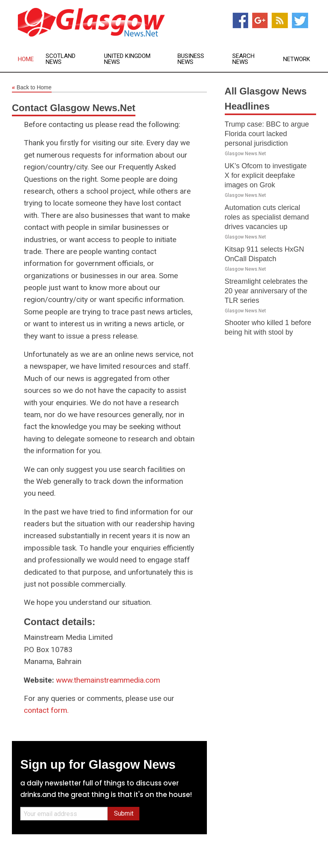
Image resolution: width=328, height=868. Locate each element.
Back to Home (32, 88)
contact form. (46, 710)
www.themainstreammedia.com (108, 680)
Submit (124, 813)
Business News (191, 59)
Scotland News (61, 59)
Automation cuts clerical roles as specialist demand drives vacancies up (267, 217)
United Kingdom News (127, 59)
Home (26, 59)
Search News (243, 59)
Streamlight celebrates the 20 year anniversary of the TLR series (266, 291)
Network (297, 59)
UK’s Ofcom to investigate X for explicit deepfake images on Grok (266, 175)
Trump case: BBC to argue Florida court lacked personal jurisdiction (267, 134)
